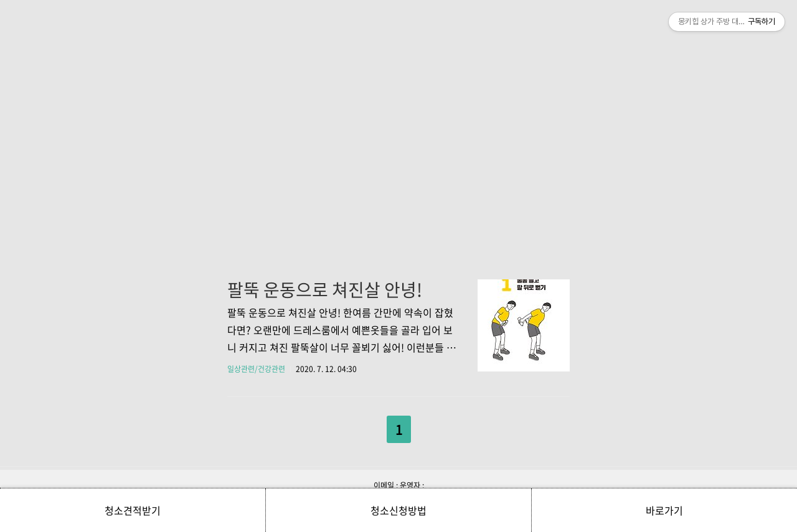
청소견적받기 (133, 510)
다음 (431, 427)
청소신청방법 (398, 510)
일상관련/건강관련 (256, 369)
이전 (367, 427)
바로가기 (664, 510)
